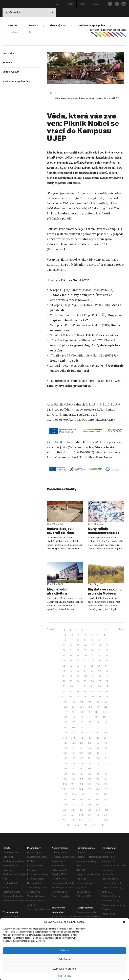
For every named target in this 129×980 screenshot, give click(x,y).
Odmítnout (64, 960)
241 (90, 820)
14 (98, 635)
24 (71, 645)
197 (73, 784)
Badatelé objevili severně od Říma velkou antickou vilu (65, 533)
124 (66, 722)
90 (93, 691)
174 (81, 763)
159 (105, 748)
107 (74, 707)
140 (98, 732)
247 (94, 825)
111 (106, 707)
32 (78, 650)
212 (98, 794)
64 (107, 671)
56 (99, 666)
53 (78, 666)
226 (65, 810)
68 (86, 676)
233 (73, 815)
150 (82, 743)
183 (105, 768)
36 (107, 650)
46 (78, 660)
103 (89, 702)
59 (71, 671)
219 (105, 799)
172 (65, 763)
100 (65, 702)
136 (66, 732)
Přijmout (64, 950)
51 (64, 666)
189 (105, 774)
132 (81, 727)
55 (92, 666)
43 (107, 655)
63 (100, 671)
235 (89, 815)
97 (93, 696)
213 (106, 794)
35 (99, 650)
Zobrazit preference (64, 969)
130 (66, 727)
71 (107, 676)
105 (105, 702)
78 (107, 681)
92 (107, 691)
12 (85, 635)
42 (100, 655)
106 (66, 707)
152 (97, 743)
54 (85, 666)
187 (89, 774)
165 (105, 753)
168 (82, 758)
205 (90, 789)
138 (81, 732)
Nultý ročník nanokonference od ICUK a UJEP (101, 533)
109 (90, 707)
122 (97, 717)
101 (73, 702)
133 (89, 727)
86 (64, 691)
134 (97, 727)
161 (73, 753)
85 (107, 686)
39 (78, 655)
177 (105, 763)
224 (98, 805)
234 (81, 815)
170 (98, 758)
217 (89, 799)
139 (89, 732)
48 (93, 660)
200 (98, 784)
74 (78, 681)
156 (81, 748)
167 (74, 758)
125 (73, 722)
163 (89, 753)
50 (107, 660)
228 (81, 810)
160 (65, 753)
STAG (95, 4)
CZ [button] (58, 4)
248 (102, 825)
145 (89, 738)
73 (71, 681)
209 (74, 794)
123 (105, 717)
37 (64, 655)
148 (66, 743)
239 (73, 820)
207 (106, 789)
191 (73, 779)
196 (65, 784)
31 (71, 650)
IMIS (82, 4)
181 (89, 768)
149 (74, 743)
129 (105, 722)
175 (89, 763)
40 (85, 655)
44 (63, 660)
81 (78, 686)
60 (78, 671)
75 (85, 681)
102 (81, 702)
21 (99, 640)
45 (71, 660)
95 (78, 696)
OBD (70, 4)
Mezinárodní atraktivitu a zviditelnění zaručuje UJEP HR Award (64, 593)
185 (73, 774)
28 (100, 645)
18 (78, 640)
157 (89, 748)
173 (73, 763)
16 (65, 640)
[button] (124, 922)
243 (106, 820)
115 (89, 712)
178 (66, 768)
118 (66, 717)
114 (81, 712)
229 (90, 810)
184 (66, 774)
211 (90, 794)
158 (97, 748)
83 (92, 686)
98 (100, 696)
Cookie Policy (65, 976)
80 (71, 686)
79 (64, 686)
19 (85, 640)
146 (98, 738)
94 (71, 696)
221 (73, 805)
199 (89, 784)
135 (105, 727)
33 (85, 650)
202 (64, 789)
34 (92, 650)
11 (78, 635)
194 (97, 779)
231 (106, 810)
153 (105, 743)
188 (97, 774)
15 (105, 635)
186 (81, 774)
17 (72, 640)
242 (98, 820)
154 (66, 748)
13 (92, 635)
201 (106, 784)
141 (105, 732)
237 (106, 815)
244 (68, 825)
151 (90, 743)
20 (92, 640)
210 (82, 794)
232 (65, 815)
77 (100, 681)
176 (97, 763)
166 (65, 758)
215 (73, 799)
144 (81, 738)
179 (74, 768)
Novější (51, 629)
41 (92, 655)
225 (106, 805)
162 (81, 753)
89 (85, 691)
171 (106, 758)
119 (73, 717)
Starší (121, 629)
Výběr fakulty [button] (29, 13)
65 (64, 676)
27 (93, 645)
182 (97, 768)
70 (100, 676)
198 (81, 784)
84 (100, 686)
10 (72, 635)
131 (73, 727)
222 (81, 805)
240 (81, 820)
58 (64, 671)
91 (100, 691)
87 (71, 691)
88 (78, 691)
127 (89, 722)
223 (89, 805)
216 (81, 799)
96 (85, 696)
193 (89, 779)
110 (98, 707)
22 (106, 640)
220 (65, 805)
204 (81, 789)
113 (74, 712)
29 (107, 645)
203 (73, 789)
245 (77, 825)
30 (64, 650)
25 (78, 645)
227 (73, 810)
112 (66, 712)
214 (66, 799)
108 (82, 707)
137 (73, 732)
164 (97, 753)
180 (82, 768)
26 (85, 645)
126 (81, 722)
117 (104, 712)
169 (90, 758)
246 (85, 825)
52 (71, 666)
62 (92, 671)
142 (65, 738)
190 (65, 779)
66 (71, 676)
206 (98, 789)
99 (107, 696)
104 (97, 702)
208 (65, 794)
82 (85, 686)
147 (106, 738)
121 (89, 717)
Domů (53, 93)
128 (97, 722)
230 (98, 810)
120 (81, 717)
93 (63, 696)
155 (73, 748)
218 (97, 799)
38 (71, 655)
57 (106, 666)
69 (93, 676)
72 (64, 681)
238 (64, 820)
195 (105, 779)
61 (85, 671)
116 (97, 712)
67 (78, 676)
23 (64, 645)
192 (81, 779)
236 (98, 815)
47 (85, 660)
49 (100, 660)
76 (92, 681)
